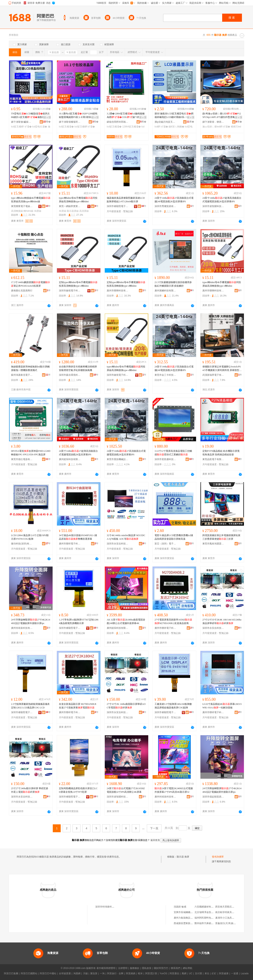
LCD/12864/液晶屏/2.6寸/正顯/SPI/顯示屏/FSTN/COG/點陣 (30, 537)
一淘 (102, 973)
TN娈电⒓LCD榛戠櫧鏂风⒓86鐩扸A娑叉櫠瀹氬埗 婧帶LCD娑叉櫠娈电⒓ (30, 116)
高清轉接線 (17, 211)
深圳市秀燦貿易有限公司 (165, 206)
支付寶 (198, 973)
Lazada (245, 973)
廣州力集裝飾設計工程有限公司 (190, 918)
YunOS (163, 973)
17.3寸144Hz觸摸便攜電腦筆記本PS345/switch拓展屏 (31, 284)
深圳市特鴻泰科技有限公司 (110, 907)
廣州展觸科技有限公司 (165, 291)
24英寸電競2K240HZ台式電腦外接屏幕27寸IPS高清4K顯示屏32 (174, 790)
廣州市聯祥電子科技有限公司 (70, 544)
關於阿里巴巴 (161, 968)
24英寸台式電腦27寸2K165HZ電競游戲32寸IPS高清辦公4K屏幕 (126, 790)
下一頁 (154, 828)
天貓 (85, 973)
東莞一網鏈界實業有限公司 (70, 206)
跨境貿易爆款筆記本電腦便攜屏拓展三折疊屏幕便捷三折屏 (221, 537)
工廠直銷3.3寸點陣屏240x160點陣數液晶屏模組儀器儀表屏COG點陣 (173, 706)
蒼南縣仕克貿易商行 (22, 291)
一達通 (235, 973)
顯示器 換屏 (183, 857)
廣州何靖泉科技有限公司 (22, 628)
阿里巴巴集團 (11, 973)
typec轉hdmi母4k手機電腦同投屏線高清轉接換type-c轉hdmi (78, 200)
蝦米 (140, 973)
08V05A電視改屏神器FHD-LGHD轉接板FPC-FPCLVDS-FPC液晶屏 (31, 453)
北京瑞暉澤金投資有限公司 (209, 912)
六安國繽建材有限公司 (206, 907)
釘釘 (214, 973)
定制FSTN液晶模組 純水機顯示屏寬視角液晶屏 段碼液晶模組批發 (221, 453)
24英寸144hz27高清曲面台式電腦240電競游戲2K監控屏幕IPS (174, 200)
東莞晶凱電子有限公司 (213, 459)
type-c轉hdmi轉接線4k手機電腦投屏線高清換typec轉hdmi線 (31, 200)
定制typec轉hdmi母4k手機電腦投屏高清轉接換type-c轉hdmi (78, 284)
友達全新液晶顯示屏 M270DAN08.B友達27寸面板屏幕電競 (78, 706)
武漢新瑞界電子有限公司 (213, 375)
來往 (207, 973)
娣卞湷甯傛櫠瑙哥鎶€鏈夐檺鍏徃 (70, 122)
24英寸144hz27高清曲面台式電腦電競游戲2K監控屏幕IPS (126, 453)
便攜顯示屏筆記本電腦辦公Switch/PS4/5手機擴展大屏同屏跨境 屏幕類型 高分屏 (222, 369)
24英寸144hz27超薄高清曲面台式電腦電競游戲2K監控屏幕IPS (222, 200)
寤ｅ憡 (47, 117)
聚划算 (94, 973)
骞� (47, 122)
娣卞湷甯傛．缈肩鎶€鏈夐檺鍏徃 (213, 122)
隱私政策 (147, 968)
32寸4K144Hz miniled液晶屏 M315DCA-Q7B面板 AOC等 (126, 537)
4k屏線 (38, 211)
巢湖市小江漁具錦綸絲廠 (228, 918)
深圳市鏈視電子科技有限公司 (70, 291)
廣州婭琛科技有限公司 (70, 459)
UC (191, 973)
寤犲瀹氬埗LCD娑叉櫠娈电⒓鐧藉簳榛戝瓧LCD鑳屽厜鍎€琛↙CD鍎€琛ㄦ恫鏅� (174, 116)
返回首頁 (155, 840)
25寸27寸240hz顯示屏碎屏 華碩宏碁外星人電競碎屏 (30, 790)
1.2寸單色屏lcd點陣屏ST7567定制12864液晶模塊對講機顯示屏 (79, 621)
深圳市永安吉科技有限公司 (118, 544)
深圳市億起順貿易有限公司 (213, 797)
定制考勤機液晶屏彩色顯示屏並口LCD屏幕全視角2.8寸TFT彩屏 (78, 790)
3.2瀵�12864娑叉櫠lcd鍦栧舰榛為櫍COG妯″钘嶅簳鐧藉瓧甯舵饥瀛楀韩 (126, 116)
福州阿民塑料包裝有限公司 (209, 918)
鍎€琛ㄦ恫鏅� (176, 127)
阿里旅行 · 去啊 (115, 973)
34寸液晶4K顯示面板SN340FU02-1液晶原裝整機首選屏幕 (78, 537)
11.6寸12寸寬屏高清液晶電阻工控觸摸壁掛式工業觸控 (173, 453)
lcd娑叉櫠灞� (66, 127)
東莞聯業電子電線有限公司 (22, 206)
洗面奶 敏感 (180, 907)
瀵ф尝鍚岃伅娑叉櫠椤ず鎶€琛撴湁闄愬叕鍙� (165, 122)
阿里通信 (174, 973)
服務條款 (135, 968)
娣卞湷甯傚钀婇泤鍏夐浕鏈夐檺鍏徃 (22, 122)
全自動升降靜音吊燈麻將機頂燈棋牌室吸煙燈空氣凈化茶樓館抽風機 (78, 368)
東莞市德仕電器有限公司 (22, 459)
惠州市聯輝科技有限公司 (118, 291)
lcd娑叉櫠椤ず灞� (21, 127)
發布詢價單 (218, 857)
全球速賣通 (65, 973)
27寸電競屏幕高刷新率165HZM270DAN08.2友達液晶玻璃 (173, 621)
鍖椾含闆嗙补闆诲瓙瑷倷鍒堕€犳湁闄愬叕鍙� (118, 122)
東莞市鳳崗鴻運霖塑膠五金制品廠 (213, 544)
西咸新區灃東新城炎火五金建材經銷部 (194, 923)
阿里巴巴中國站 (48, 973)
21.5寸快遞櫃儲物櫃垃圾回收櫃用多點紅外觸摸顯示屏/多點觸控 (173, 284)
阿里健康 (224, 973)
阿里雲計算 (151, 973)
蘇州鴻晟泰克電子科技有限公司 (22, 375)
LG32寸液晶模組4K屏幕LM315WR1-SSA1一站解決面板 (222, 706)
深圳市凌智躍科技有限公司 (213, 206)
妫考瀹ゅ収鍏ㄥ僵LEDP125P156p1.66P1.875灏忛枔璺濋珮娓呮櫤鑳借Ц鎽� (222, 116)
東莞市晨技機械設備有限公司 (118, 459)
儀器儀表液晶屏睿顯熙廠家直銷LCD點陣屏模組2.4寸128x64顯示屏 (126, 200)
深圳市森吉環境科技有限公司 (70, 375)
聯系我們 (176, 968)
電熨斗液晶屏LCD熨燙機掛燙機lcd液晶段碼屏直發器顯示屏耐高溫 (174, 537)
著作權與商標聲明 (106, 968)
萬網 (184, 973)
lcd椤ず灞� (161, 127)
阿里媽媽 (131, 973)
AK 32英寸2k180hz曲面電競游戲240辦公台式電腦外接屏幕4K (126, 621)
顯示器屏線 (73, 211)
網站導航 (188, 968)
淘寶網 (77, 973)
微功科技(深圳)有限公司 (22, 544)
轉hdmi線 (28, 211)
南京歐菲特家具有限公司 (228, 912)
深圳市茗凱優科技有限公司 (165, 459)
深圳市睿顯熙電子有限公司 (118, 206)
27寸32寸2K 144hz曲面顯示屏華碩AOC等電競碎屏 (126, 706)
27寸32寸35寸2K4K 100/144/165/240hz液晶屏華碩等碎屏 (222, 621)
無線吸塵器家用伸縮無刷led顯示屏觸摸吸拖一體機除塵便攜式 (30, 368)
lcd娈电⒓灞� (40, 127)
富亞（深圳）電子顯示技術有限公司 (165, 544)
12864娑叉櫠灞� (132, 127)
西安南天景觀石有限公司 (228, 907)
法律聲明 (123, 968)
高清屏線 (84, 211)
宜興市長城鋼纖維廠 (184, 912)
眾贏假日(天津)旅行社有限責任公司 (234, 923)
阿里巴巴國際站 (29, 973)
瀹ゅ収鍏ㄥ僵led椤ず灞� (216, 127)
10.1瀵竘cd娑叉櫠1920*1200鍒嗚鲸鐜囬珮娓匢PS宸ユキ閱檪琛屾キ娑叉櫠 (78, 116)
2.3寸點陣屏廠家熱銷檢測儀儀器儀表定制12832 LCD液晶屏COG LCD (30, 706)
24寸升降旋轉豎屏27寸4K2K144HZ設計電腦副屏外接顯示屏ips (31, 621)
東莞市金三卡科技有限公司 (165, 375)
